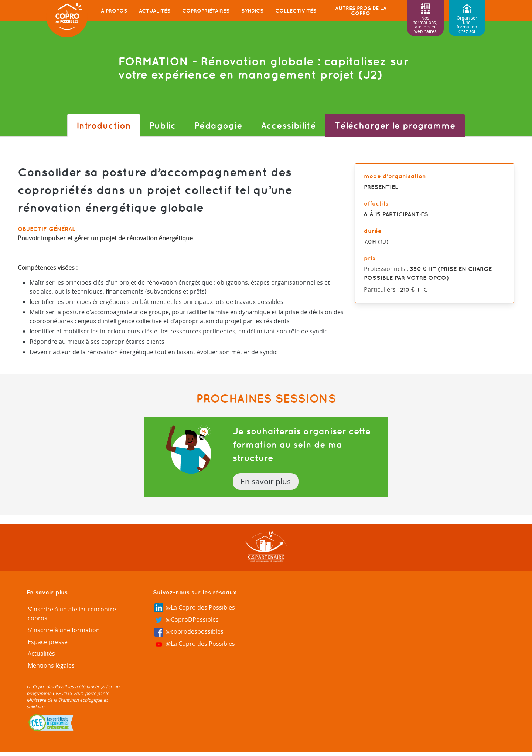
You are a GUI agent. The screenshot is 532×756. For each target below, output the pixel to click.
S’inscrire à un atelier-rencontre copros (72, 614)
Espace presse (48, 642)
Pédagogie (218, 125)
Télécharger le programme (395, 125)
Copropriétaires (206, 11)
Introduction (104, 125)
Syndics (252, 11)
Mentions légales (51, 665)
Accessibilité (288, 125)
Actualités (155, 11)
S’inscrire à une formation (64, 630)
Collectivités (296, 11)
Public (163, 125)
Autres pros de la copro (361, 11)
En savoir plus (266, 481)
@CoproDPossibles (187, 620)
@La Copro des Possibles (195, 608)
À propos (114, 11)
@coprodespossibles (189, 632)
